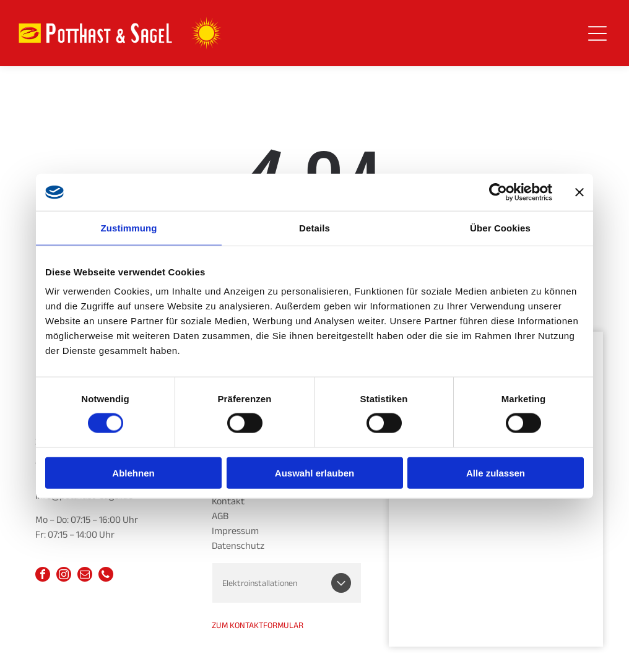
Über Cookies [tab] (500, 227)
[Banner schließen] (579, 192)
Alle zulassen (496, 472)
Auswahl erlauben (314, 472)
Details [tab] (314, 227)
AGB (220, 516)
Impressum (235, 531)
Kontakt (228, 501)
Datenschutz (238, 546)
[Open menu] (597, 33)
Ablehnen (133, 472)
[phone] (106, 576)
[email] (85, 576)
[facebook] (43, 576)
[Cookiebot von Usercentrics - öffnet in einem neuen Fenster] (498, 192)
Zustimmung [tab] (129, 227)
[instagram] (64, 576)
